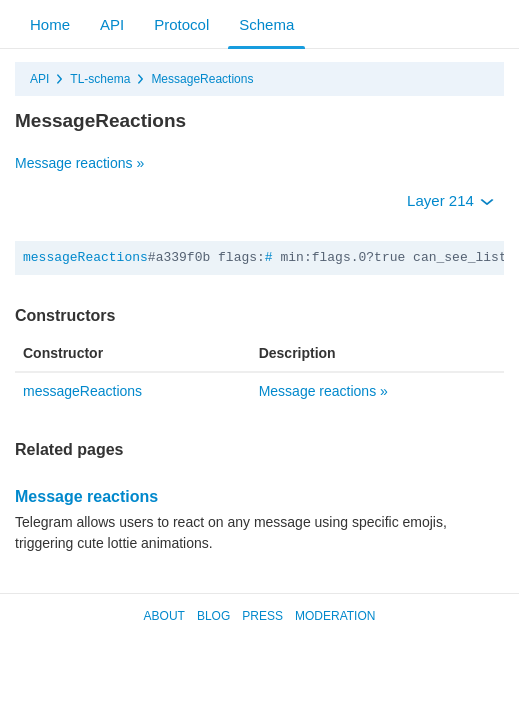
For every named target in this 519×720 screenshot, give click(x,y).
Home (50, 24)
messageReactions (85, 257)
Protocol (181, 24)
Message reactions (86, 496)
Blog (213, 616)
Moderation (335, 616)
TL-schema (100, 79)
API (112, 24)
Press (262, 616)
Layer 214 (450, 200)
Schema (266, 24)
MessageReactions (202, 79)
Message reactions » (79, 163)
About (164, 616)
